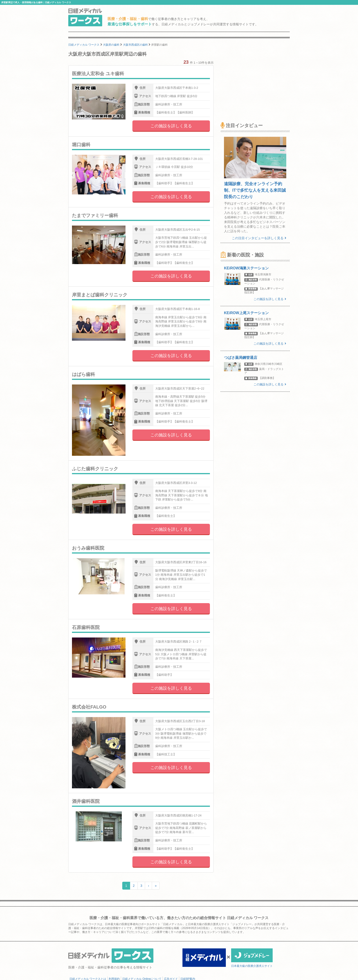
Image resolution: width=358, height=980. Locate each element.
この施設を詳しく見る (171, 126)
